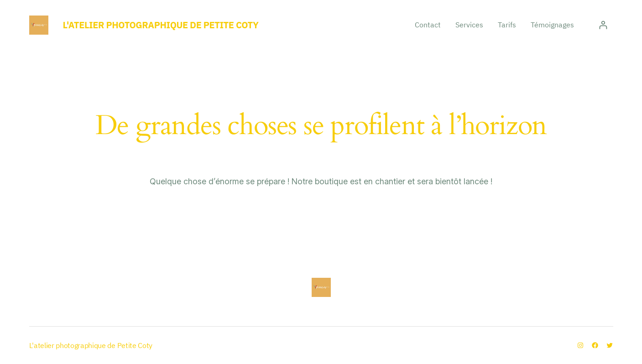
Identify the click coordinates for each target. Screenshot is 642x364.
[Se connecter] (603, 25)
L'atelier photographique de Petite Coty (161, 25)
